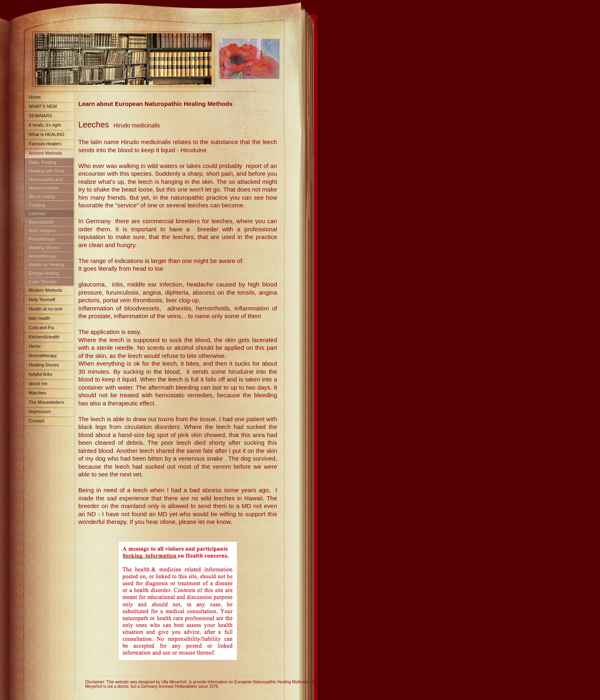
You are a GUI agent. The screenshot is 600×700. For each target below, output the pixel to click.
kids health (40, 318)
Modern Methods (46, 290)
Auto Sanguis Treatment (40, 232)
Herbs (35, 346)
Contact (37, 421)
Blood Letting (42, 196)
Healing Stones (44, 248)
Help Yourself (42, 299)
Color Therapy (43, 282)
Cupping (37, 205)
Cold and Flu (41, 327)
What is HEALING (47, 134)
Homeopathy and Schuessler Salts (44, 181)
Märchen (38, 393)
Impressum (40, 411)
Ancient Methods (45, 153)
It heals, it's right (45, 125)
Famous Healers (45, 144)
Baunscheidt (41, 222)
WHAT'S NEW (43, 106)
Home (35, 97)
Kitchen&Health (44, 337)
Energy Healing (44, 273)
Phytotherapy (42, 239)
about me (38, 383)
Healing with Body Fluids (45, 172)
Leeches (37, 213)
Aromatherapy (43, 256)
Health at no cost (46, 309)
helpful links (40, 374)
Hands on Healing (46, 265)
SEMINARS (40, 116)
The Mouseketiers (46, 402)
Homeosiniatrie (44, 188)
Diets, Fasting (42, 162)
